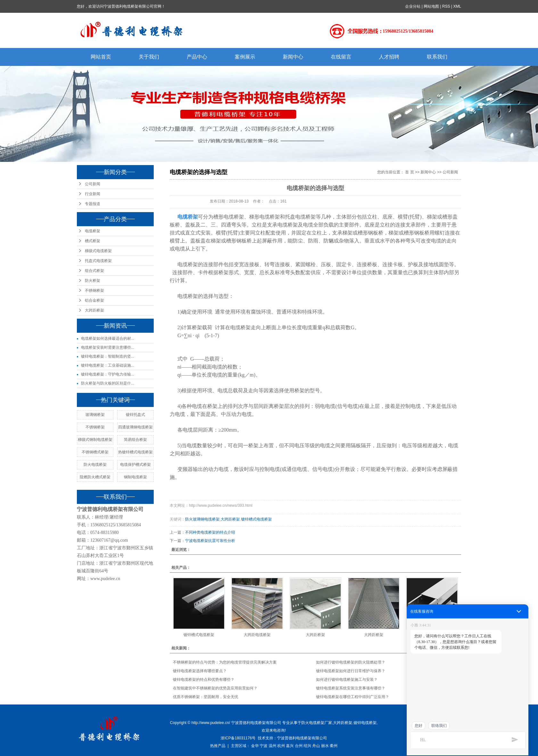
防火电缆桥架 (95, 465)
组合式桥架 (94, 271)
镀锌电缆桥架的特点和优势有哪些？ (204, 680)
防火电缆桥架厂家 (317, 723)
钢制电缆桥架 (135, 477)
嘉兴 (290, 746)
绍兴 (307, 746)
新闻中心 (293, 57)
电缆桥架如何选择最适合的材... (108, 338)
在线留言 (341, 57)
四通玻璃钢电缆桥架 (135, 427)
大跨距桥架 (94, 310)
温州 (273, 746)
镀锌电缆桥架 (365, 723)
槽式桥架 (93, 241)
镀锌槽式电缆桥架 (257, 519)
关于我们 (149, 57)
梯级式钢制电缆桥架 (95, 440)
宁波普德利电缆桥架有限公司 (302, 738)
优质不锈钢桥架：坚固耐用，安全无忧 (206, 697)
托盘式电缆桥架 (98, 261)
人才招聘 (389, 57)
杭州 (281, 746)
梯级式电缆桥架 (98, 251)
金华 (255, 746)
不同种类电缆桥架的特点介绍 (210, 532)
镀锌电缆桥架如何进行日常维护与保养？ (351, 671)
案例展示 (245, 57)
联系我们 (437, 57)
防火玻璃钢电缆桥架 (202, 519)
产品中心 (197, 57)
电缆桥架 (93, 231)
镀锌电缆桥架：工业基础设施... (108, 365)
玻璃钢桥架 (95, 415)
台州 (299, 746)
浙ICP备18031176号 (238, 738)
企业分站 (413, 6)
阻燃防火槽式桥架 (95, 477)
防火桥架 (93, 281)
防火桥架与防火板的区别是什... (108, 383)
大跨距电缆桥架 (257, 635)
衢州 (334, 746)
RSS (446, 6)
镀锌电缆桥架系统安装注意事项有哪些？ (351, 688)
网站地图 (431, 6)
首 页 (409, 172)
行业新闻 (93, 194)
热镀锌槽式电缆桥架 (135, 452)
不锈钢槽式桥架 (95, 452)
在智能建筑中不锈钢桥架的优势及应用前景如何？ (215, 688)
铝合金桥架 (94, 300)
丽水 (325, 746)
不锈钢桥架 (94, 290)
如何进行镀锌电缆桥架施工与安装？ (347, 680)
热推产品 (218, 746)
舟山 (316, 746)
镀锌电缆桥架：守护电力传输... (108, 374)
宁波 (264, 746)
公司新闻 (93, 184)
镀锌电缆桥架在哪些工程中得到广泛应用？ (353, 697)
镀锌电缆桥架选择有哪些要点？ (200, 671)
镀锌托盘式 (135, 415)
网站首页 (101, 57)
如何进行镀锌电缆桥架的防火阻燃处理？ (351, 662)
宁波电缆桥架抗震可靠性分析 (210, 541)
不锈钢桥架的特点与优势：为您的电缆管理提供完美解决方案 (225, 662)
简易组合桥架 (135, 440)
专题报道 (93, 204)
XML (457, 6)
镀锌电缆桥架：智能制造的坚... (108, 356)
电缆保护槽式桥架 (135, 465)
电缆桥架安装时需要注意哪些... (108, 347)
